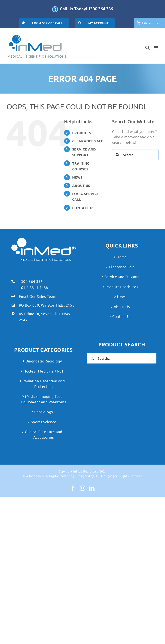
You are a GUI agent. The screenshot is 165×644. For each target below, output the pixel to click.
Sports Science (44, 422)
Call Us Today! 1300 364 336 (86, 9)
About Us (122, 306)
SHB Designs (104, 476)
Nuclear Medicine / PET (43, 371)
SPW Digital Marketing (58, 476)
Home (122, 257)
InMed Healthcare (86, 471)
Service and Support (122, 277)
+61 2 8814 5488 (34, 287)
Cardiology (44, 412)
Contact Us (122, 316)
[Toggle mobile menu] (156, 48)
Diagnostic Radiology (44, 361)
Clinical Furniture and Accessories (43, 434)
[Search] (117, 155)
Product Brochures (122, 287)
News (122, 296)
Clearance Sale (122, 267)
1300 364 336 (31, 281)
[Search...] (135, 155)
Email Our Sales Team (38, 296)
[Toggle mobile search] (147, 48)
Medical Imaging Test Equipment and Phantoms (44, 399)
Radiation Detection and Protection (44, 384)
